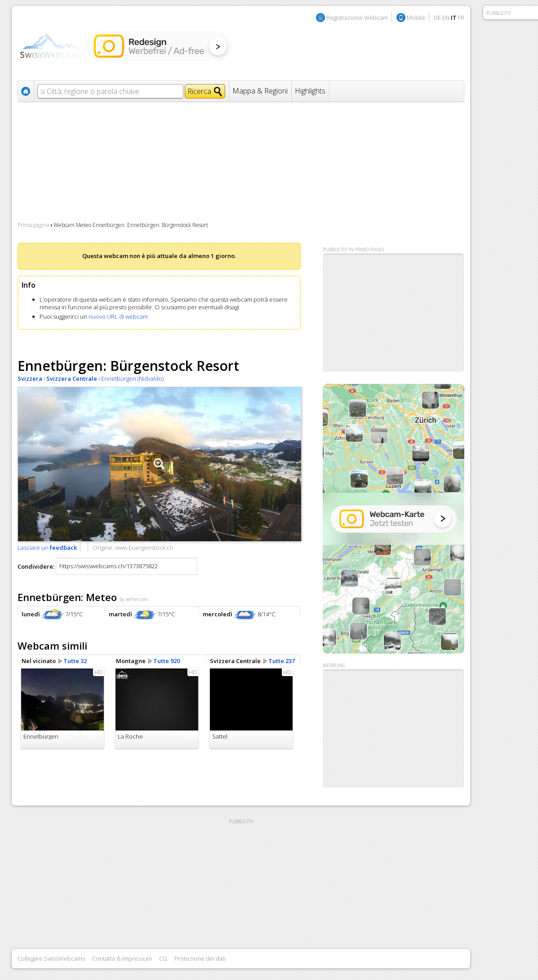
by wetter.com (134, 599)
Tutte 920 (167, 661)
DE (437, 18)
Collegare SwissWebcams (51, 958)
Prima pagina (33, 225)
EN (446, 18)
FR (461, 18)
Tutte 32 (75, 661)
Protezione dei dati (200, 958)
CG (163, 958)
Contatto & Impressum (122, 958)
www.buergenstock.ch (144, 548)
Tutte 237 (282, 661)
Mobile (416, 18)
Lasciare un (47, 548)
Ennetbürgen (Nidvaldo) (132, 379)
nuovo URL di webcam (118, 316)
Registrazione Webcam (357, 18)
